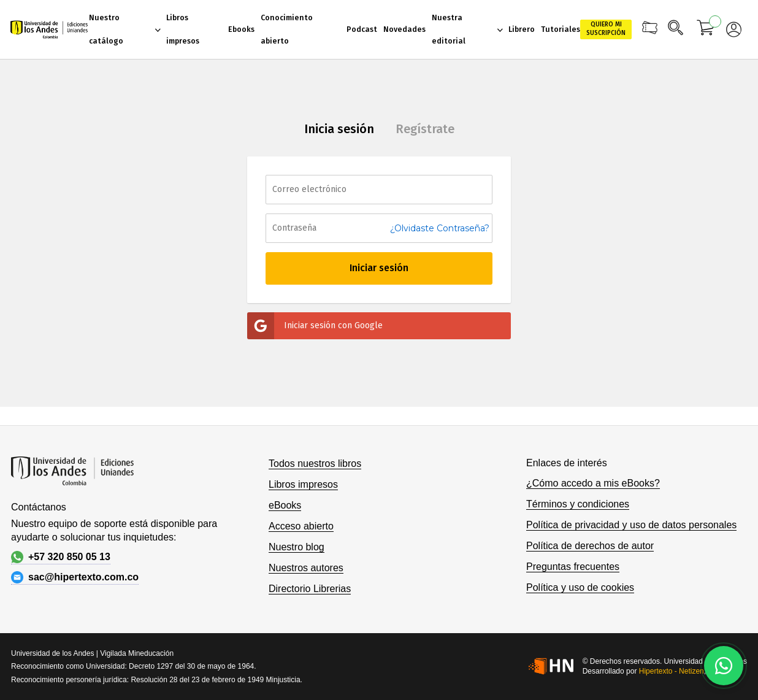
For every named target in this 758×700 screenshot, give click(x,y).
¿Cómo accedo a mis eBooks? (593, 483)
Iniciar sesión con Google (315, 326)
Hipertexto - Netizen (672, 671)
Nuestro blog (297, 547)
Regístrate (425, 129)
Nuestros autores (306, 568)
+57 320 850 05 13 (61, 557)
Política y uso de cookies (580, 587)
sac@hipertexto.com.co (75, 577)
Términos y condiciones (578, 504)
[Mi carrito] (706, 29)
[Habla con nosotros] (724, 666)
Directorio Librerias (310, 589)
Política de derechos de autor (590, 546)
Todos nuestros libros (315, 463)
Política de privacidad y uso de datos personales (631, 525)
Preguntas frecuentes (573, 567)
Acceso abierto (301, 526)
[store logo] (49, 30)
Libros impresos (303, 484)
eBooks (285, 505)
